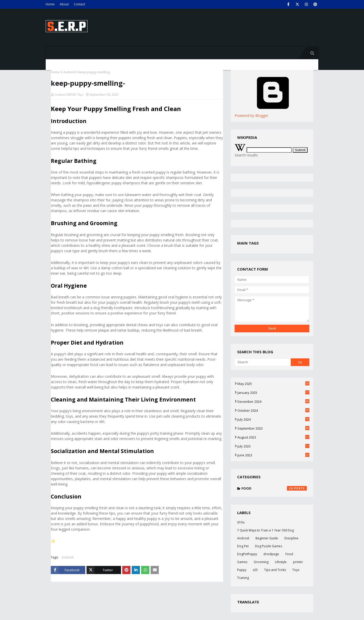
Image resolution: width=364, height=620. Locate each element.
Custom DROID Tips (69, 95)
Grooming (261, 562)
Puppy (242, 570)
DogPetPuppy (247, 554)
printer (298, 562)
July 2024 (273, 419)
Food (274, 488)
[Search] (263, 362)
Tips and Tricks (275, 570)
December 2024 (273, 402)
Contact (79, 4)
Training (243, 578)
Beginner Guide (267, 538)
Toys (296, 570)
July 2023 (273, 446)
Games (242, 562)
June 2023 (273, 455)
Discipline (291, 538)
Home (50, 4)
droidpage (271, 554)
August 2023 (273, 437)
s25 (255, 570)
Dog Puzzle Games (269, 546)
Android (69, 72)
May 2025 (273, 384)
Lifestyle (281, 562)
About (64, 4)
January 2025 (273, 393)
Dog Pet (243, 546)
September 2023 (273, 428)
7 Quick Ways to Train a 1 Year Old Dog (265, 530)
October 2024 (273, 410)
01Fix (241, 522)
